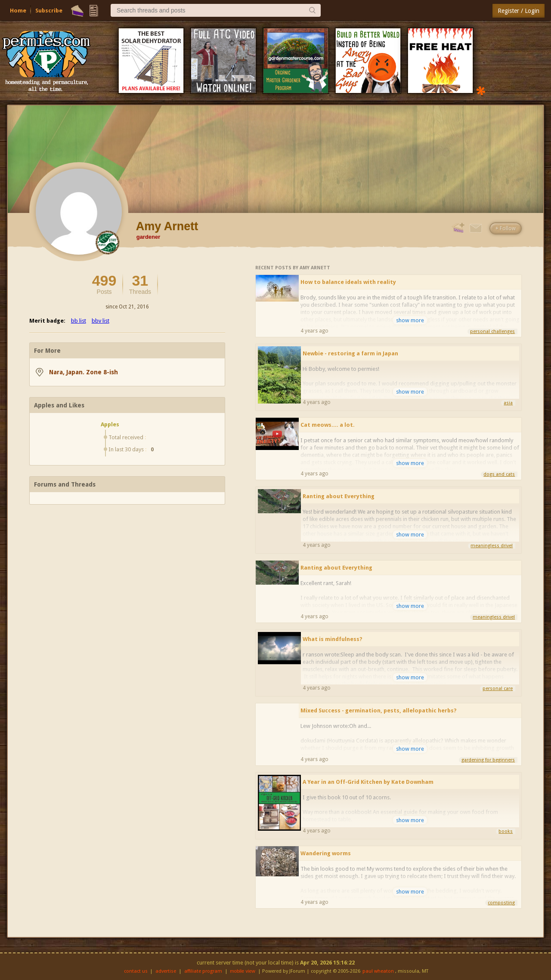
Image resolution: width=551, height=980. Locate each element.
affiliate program (203, 971)
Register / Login (518, 11)
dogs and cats (499, 474)
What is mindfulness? (333, 639)
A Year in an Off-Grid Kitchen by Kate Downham (368, 782)
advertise (166, 971)
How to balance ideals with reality (348, 282)
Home (18, 11)
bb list (79, 321)
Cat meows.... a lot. (328, 425)
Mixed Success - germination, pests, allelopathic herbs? (379, 710)
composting (501, 903)
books (506, 831)
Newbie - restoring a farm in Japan (350, 353)
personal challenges (492, 331)
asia (508, 403)
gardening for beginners (488, 760)
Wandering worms (326, 853)
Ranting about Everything (339, 496)
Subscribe (49, 11)
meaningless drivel (492, 546)
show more (410, 320)
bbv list (101, 321)
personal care (498, 689)
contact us (136, 971)
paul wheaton (378, 971)
